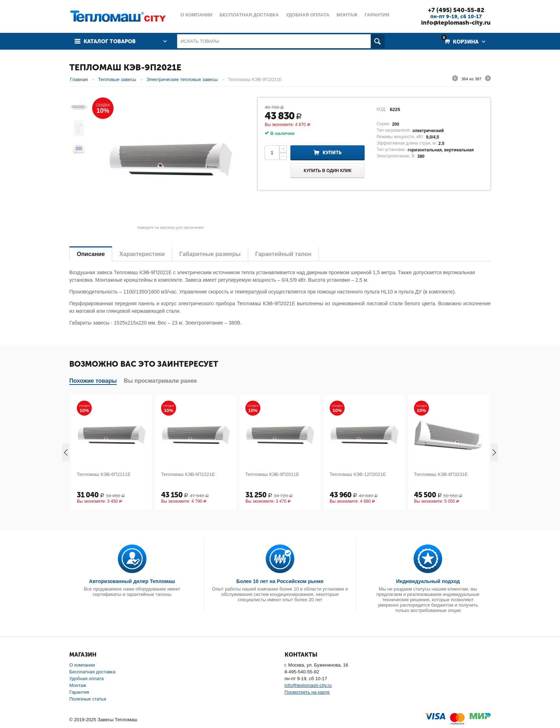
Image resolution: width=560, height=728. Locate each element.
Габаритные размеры (210, 254)
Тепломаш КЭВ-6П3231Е (441, 474)
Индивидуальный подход (428, 581)
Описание (91, 254)
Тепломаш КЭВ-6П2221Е (188, 474)
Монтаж (78, 685)
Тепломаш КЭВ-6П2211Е (104, 474)
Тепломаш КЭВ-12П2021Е (358, 474)
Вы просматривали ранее (161, 381)
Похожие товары (93, 381)
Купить (332, 153)
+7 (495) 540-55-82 (456, 10)
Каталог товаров (110, 41)
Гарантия (79, 692)
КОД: (381, 109)
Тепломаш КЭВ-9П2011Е (272, 474)
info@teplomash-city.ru (456, 22)
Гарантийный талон (283, 254)
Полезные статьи (88, 699)
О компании (82, 665)
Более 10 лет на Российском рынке (280, 581)
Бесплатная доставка (92, 672)
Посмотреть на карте (307, 692)
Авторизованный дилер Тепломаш (132, 581)
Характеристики (142, 254)
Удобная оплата (86, 679)
